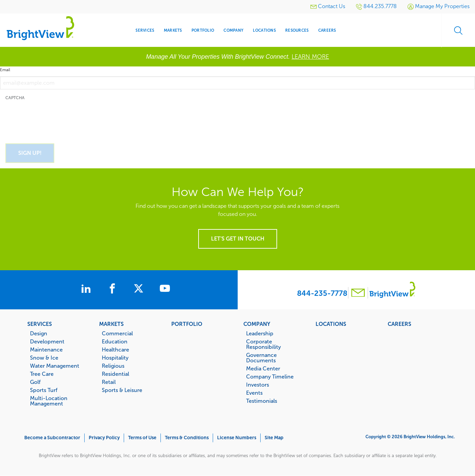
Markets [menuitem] (173, 30)
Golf (35, 382)
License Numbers (237, 438)
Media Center (263, 368)
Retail (109, 382)
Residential (115, 374)
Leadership (260, 333)
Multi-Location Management (49, 401)
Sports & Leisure (122, 390)
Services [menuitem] (145, 30)
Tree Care (42, 374)
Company (257, 324)
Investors (258, 385)
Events (254, 393)
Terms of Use (142, 438)
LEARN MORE (310, 57)
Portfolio (187, 324)
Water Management (55, 366)
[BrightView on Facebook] (114, 289)
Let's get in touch (238, 239)
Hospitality (115, 358)
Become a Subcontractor (52, 438)
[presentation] (57, 118)
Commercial (117, 333)
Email (5, 70)
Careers (399, 324)
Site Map (274, 438)
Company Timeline (270, 376)
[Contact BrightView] (358, 294)
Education (115, 341)
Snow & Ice (44, 358)
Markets (111, 324)
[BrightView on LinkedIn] (87, 289)
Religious (113, 366)
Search (458, 30)
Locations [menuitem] (264, 30)
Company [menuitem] (233, 30)
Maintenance (46, 349)
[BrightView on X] (140, 289)
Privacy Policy (104, 438)
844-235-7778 (322, 293)
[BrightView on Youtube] (165, 289)
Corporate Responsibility (263, 344)
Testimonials (262, 401)
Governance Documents (261, 358)
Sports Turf (44, 390)
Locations (331, 324)
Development (47, 341)
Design (39, 333)
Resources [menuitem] (297, 30)
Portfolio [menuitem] (203, 30)
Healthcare (115, 349)
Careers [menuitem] (327, 30)
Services (40, 324)
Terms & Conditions (187, 438)
